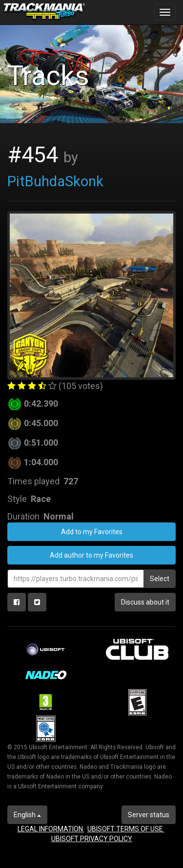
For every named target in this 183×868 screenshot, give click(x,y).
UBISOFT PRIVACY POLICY (92, 839)
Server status (149, 815)
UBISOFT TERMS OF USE (126, 829)
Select (160, 579)
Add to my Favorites (92, 532)
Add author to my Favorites (91, 555)
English (27, 815)
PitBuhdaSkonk (55, 181)
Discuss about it (145, 602)
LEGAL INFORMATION (51, 829)
